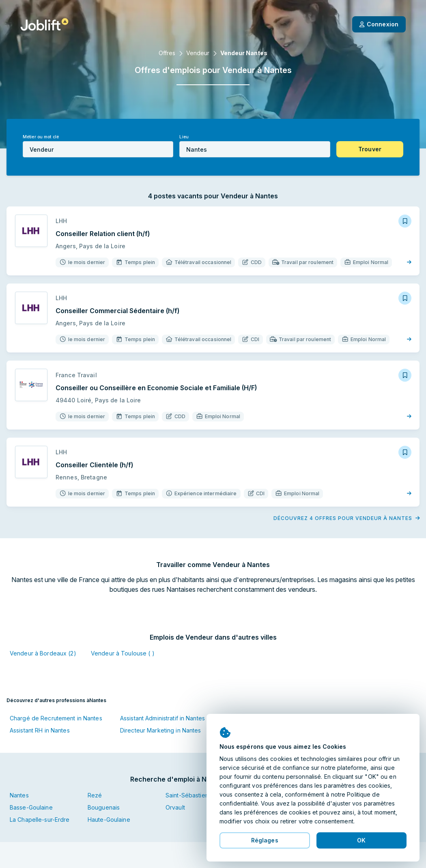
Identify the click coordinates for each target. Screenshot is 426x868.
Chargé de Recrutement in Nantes (56, 718)
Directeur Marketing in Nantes (160, 730)
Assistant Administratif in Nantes (162, 718)
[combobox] (98, 149)
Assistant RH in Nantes (40, 730)
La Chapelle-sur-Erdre (40, 820)
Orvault (175, 807)
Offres (167, 53)
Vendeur (198, 53)
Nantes (19, 795)
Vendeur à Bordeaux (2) (43, 653)
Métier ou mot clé (41, 137)
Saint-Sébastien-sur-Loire (200, 795)
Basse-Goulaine (31, 807)
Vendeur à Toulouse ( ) (123, 653)
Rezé (95, 795)
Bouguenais (104, 807)
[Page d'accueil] (44, 24)
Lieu (184, 137)
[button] (370, 149)
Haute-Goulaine (109, 820)
